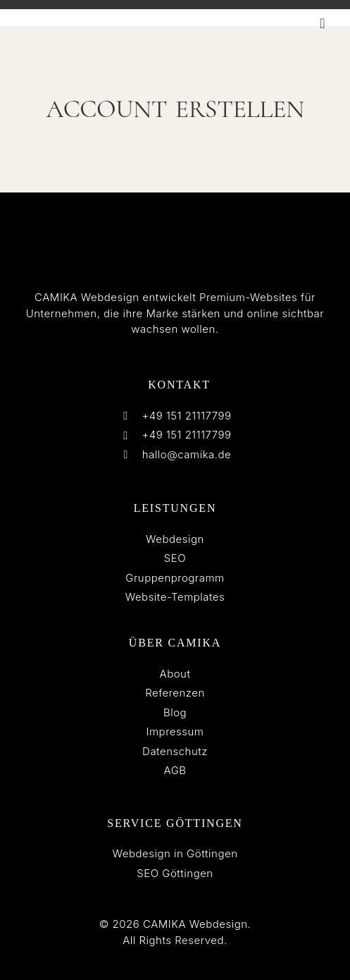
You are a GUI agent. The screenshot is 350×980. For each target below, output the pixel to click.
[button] (323, 23)
